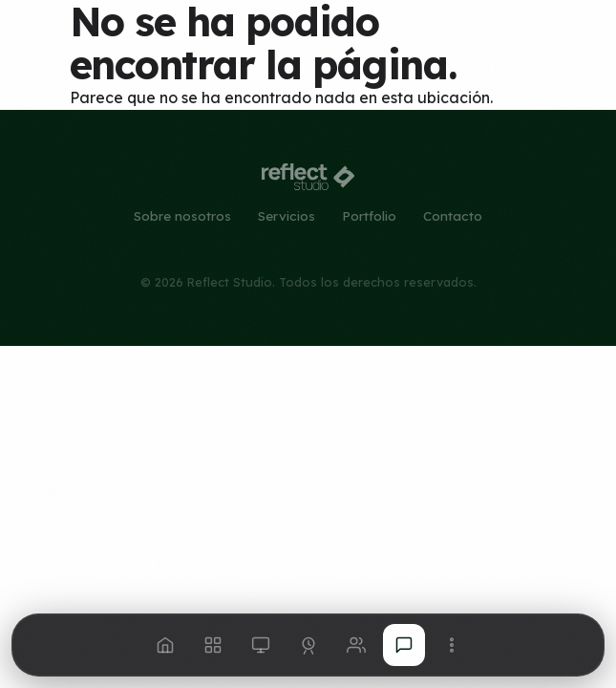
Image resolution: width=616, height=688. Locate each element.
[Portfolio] (261, 645)
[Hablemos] (404, 645)
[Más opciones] (452, 645)
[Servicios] (213, 645)
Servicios (287, 215)
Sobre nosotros (182, 215)
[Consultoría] (308, 645)
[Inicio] (165, 645)
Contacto (453, 215)
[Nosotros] (356, 645)
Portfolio (369, 215)
